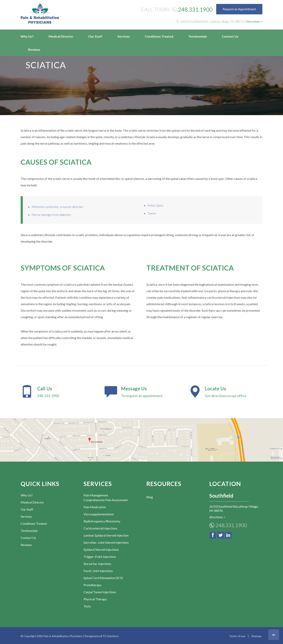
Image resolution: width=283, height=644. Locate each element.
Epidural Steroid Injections (101, 548)
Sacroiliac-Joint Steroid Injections (106, 541)
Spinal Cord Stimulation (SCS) (103, 577)
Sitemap (256, 635)
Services (124, 36)
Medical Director (61, 36)
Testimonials (198, 36)
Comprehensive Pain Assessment (106, 499)
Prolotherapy (92, 584)
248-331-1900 (58, 391)
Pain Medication (95, 506)
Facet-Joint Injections (98, 570)
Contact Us (230, 36)
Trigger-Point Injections (100, 556)
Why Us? (27, 36)
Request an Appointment (239, 9)
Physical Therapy (95, 598)
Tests (87, 605)
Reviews (34, 49)
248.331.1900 (195, 9)
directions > (217, 516)
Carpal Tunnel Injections (100, 591)
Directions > (254, 21)
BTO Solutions (110, 635)
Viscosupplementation (99, 513)
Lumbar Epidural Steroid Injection (106, 534)
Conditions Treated (159, 36)
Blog (150, 496)
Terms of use (237, 635)
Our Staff (95, 36)
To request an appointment (142, 391)
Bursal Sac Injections (97, 563)
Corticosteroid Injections (100, 527)
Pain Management (96, 494)
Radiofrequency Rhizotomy (102, 520)
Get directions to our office (225, 391)
